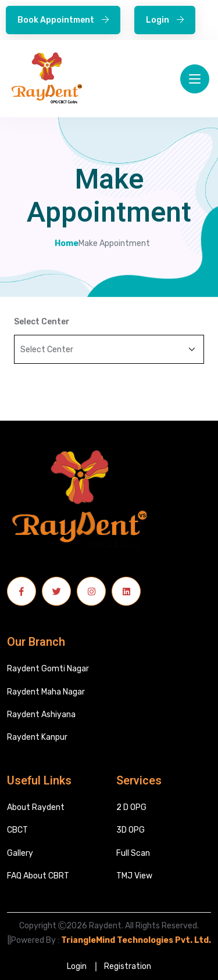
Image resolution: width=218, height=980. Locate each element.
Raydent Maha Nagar (46, 692)
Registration (128, 966)
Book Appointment (63, 20)
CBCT (17, 830)
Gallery (20, 853)
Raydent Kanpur (37, 737)
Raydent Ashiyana (41, 715)
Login (165, 20)
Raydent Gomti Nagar (48, 669)
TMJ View (134, 876)
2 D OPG (131, 807)
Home (67, 244)
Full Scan (133, 853)
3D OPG (131, 830)
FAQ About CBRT (38, 876)
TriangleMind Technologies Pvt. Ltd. (136, 940)
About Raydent (36, 807)
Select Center (42, 322)
